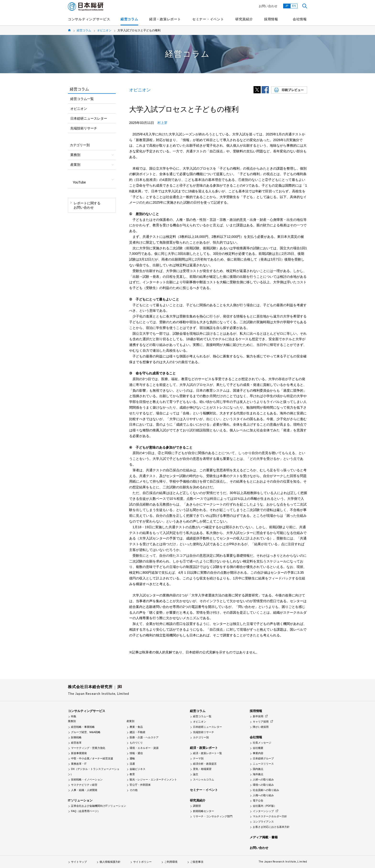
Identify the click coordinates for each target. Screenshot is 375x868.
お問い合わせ (268, 6)
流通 (132, 764)
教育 (132, 774)
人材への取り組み (263, 779)
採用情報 (271, 19)
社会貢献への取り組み (266, 790)
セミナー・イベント (208, 19)
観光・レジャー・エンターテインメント (153, 779)
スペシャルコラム (204, 779)
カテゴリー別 (201, 737)
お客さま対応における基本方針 (271, 827)
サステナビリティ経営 (84, 785)
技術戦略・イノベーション (87, 779)
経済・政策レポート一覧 (207, 753)
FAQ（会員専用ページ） (85, 811)
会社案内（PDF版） (265, 806)
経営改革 (76, 743)
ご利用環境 (171, 862)
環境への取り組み (263, 785)
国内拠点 (258, 769)
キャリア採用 (261, 722)
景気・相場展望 (202, 769)
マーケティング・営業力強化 (88, 748)
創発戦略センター (204, 811)
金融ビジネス (138, 769)
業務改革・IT (79, 764)
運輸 (132, 758)
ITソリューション (80, 800)
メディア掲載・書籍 (264, 837)
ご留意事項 (197, 862)
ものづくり (136, 743)
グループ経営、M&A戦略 (86, 732)
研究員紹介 (244, 19)
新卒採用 (258, 716)
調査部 (197, 806)
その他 (134, 790)
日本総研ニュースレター (89, 118)
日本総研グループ (263, 758)
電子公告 (258, 801)
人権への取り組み (263, 795)
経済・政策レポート (165, 19)
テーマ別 (198, 758)
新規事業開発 (79, 753)
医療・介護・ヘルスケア (144, 737)
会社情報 (300, 19)
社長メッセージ (262, 743)
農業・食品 (136, 727)
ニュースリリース (263, 764)
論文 (196, 774)
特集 (74, 716)
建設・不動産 (138, 732)
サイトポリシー (142, 862)
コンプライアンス (263, 822)
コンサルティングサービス (89, 19)
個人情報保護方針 (110, 862)
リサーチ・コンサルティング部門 (213, 816)
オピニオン (104, 30)
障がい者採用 (261, 727)
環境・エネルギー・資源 (144, 748)
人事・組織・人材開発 (84, 790)
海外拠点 (258, 774)
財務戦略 (76, 737)
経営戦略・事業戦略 (83, 727)
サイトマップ (79, 862)
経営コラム (129, 19)
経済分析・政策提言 (205, 764)
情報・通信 (136, 753)
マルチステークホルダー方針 (270, 816)
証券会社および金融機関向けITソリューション (99, 806)
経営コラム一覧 (82, 99)
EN (294, 6)
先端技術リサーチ (84, 128)
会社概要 (258, 748)
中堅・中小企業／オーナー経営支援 (92, 758)
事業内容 (258, 753)
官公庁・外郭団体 (140, 785)
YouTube (79, 182)
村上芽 (162, 123)
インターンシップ (263, 811)
